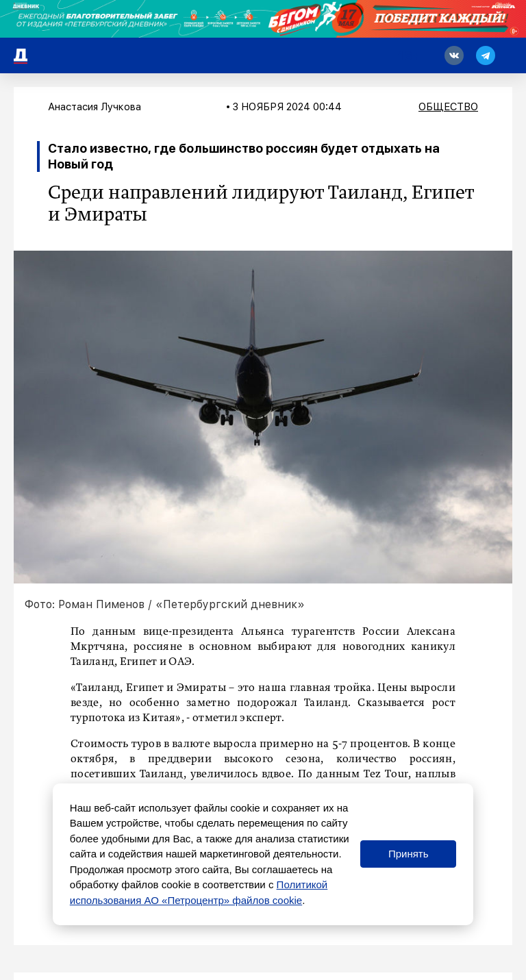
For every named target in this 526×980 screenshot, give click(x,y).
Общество (448, 107)
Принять (409, 854)
